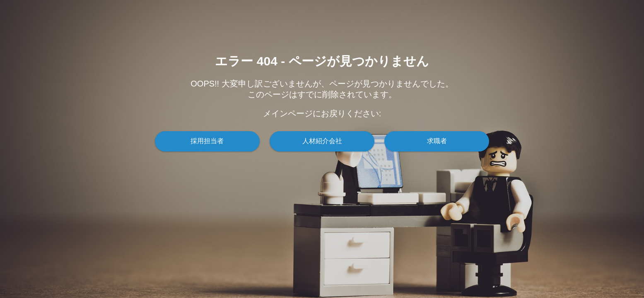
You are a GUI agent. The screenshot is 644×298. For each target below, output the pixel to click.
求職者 (437, 141)
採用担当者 (207, 141)
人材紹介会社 (322, 141)
